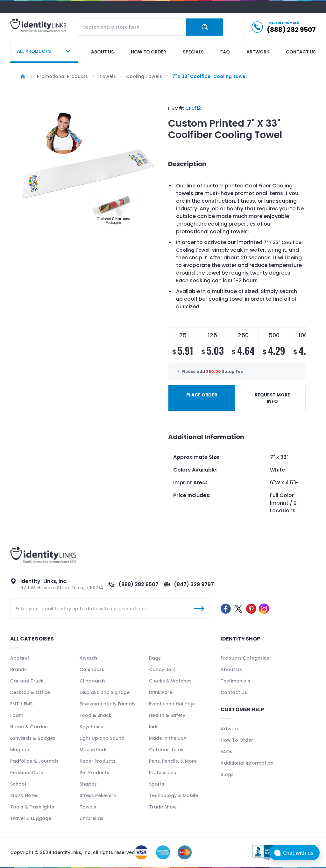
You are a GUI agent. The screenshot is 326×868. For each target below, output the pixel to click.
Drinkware (161, 692)
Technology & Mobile (174, 795)
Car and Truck (27, 681)
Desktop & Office (30, 692)
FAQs (227, 752)
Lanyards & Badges (33, 738)
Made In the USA (168, 738)
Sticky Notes (24, 795)
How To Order (237, 740)
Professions (163, 773)
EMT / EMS (21, 704)
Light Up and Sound (102, 738)
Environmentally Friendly (108, 704)
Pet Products (94, 773)
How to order (149, 52)
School (18, 784)
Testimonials (235, 681)
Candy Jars (162, 669)
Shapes (88, 784)
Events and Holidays (172, 704)
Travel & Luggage (31, 818)
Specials (193, 52)
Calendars (92, 669)
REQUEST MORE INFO (272, 398)
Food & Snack (96, 715)
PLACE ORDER (202, 395)
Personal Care (27, 773)
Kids (154, 727)
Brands (18, 669)
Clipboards (93, 681)
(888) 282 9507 (138, 584)
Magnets (20, 750)
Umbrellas (92, 818)
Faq (225, 52)
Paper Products (98, 761)
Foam (17, 715)
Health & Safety (167, 715)
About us (103, 52)
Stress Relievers (98, 795)
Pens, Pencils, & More (173, 761)
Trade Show (163, 807)
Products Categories (245, 658)
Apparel (20, 658)
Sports (157, 784)
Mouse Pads (94, 750)
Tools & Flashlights (32, 807)
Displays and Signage (105, 692)
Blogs (227, 774)
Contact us (301, 52)
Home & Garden (29, 727)
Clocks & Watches (170, 681)
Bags (155, 658)
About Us (231, 669)
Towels (88, 807)
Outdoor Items (166, 750)
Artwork (258, 52)
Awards (89, 658)
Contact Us (234, 692)
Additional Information (247, 763)
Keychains (91, 727)
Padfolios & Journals (34, 761)
